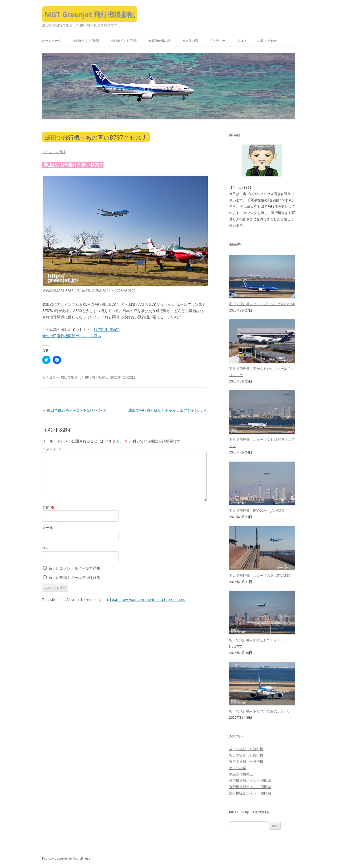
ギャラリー (217, 41)
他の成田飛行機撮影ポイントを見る (72, 336)
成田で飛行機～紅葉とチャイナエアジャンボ (167, 410)
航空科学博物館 (107, 330)
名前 (48, 507)
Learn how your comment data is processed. (148, 599)
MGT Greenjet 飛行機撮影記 (90, 14)
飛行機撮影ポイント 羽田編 (250, 787)
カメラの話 (190, 41)
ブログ (242, 41)
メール (50, 527)
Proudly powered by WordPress (66, 858)
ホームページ (52, 41)
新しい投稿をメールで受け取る (74, 577)
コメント (52, 449)
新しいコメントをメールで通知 (74, 568)
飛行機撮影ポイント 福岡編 (250, 793)
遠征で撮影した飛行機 (246, 762)
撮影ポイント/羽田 (124, 41)
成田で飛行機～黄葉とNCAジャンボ (74, 410)
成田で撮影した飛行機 (78, 377)
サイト (48, 548)
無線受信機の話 (160, 41)
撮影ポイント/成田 (86, 41)
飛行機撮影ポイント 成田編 (250, 780)
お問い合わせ (267, 41)
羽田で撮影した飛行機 (246, 755)
